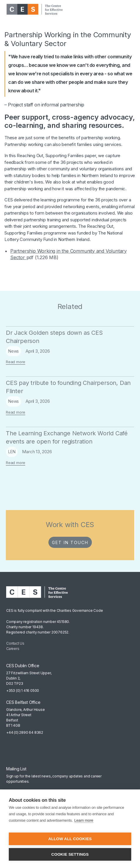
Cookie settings (70, 854)
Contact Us (15, 643)
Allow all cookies (70, 839)
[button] (129, 9)
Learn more (84, 820)
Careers (13, 649)
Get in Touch (70, 542)
